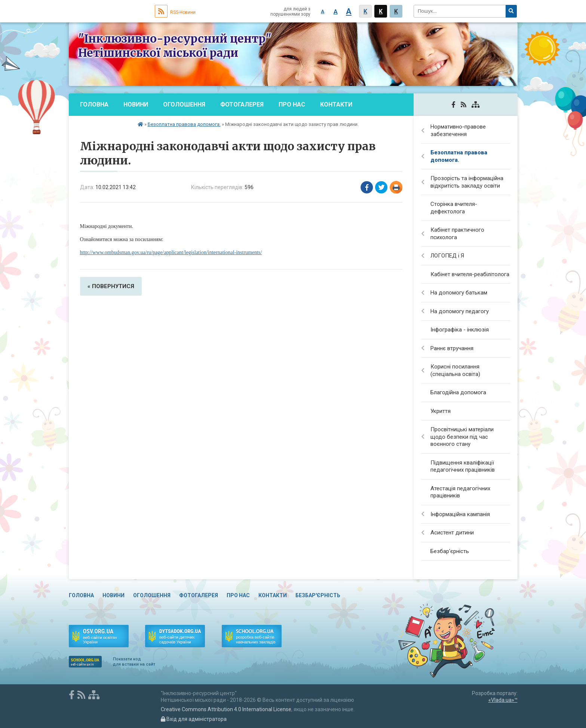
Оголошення (184, 104)
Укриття (441, 411)
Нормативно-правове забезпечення (458, 130)
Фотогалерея (242, 104)
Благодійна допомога (458, 392)
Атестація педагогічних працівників (460, 492)
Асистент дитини (452, 533)
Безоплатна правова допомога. (184, 124)
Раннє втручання (452, 348)
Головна (94, 104)
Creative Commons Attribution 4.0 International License (226, 709)
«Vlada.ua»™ (503, 700)
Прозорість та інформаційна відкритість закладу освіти (467, 182)
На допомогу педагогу (460, 311)
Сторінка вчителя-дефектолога (454, 208)
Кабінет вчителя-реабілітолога (470, 274)
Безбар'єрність (105, 127)
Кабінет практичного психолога (457, 234)
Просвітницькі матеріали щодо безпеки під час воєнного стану (462, 437)
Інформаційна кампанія (460, 514)
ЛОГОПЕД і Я (447, 256)
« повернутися (111, 286)
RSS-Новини (175, 12)
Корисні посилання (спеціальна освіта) (455, 370)
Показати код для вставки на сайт (134, 662)
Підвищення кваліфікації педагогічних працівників (463, 466)
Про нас (292, 104)
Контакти (336, 104)
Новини (136, 104)
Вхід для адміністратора (194, 719)
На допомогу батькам (459, 293)
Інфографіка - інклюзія (460, 330)
